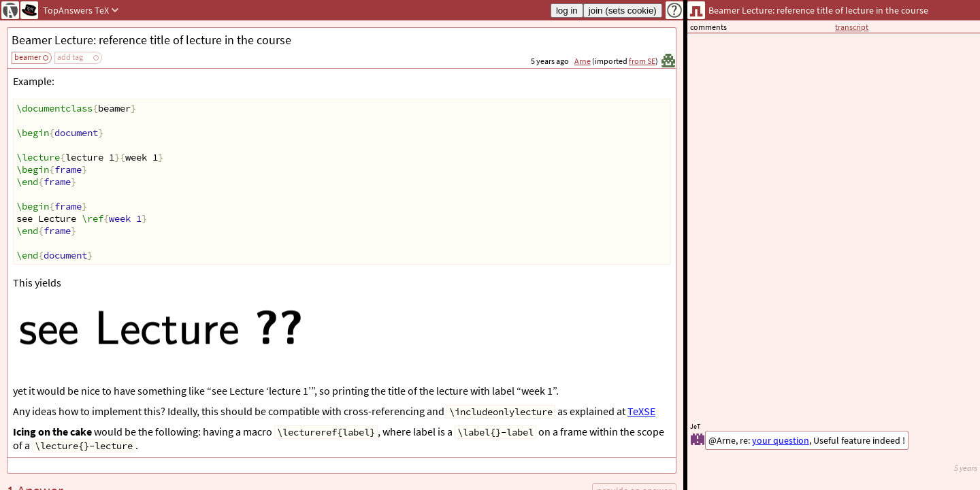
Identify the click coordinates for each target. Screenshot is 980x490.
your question (781, 440)
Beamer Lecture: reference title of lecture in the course (151, 40)
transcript (852, 27)
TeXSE (641, 411)
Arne (583, 61)
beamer (28, 57)
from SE (642, 61)
